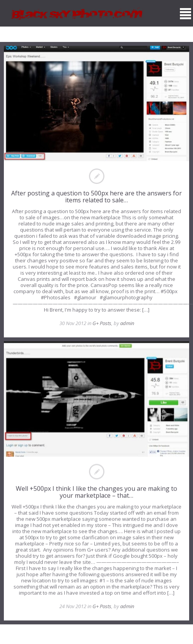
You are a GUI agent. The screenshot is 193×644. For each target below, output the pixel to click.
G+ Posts (102, 323)
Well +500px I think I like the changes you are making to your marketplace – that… (96, 492)
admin (127, 323)
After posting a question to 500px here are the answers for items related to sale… (96, 197)
